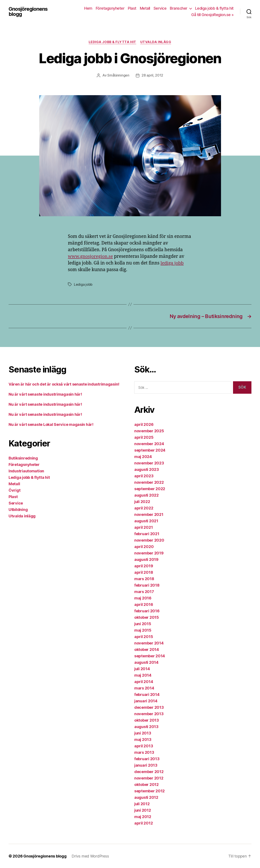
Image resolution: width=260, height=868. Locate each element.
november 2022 (149, 482)
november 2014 (149, 643)
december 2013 (149, 707)
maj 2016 (143, 598)
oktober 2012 (146, 784)
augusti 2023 (147, 469)
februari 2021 (147, 534)
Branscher (179, 8)
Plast (132, 8)
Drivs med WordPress (90, 856)
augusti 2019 (146, 559)
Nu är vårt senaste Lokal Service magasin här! (51, 424)
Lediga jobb (83, 284)
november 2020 (149, 540)
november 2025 (149, 431)
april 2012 (143, 823)
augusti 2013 (146, 726)
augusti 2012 (146, 797)
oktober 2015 (147, 617)
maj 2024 (143, 456)
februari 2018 (147, 585)
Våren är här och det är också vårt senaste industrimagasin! (64, 384)
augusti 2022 (146, 495)
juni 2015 (143, 624)
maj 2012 (143, 816)
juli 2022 (142, 501)
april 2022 (144, 508)
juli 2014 (142, 669)
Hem (88, 8)
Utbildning (18, 509)
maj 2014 (143, 675)
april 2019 (144, 566)
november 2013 (149, 714)
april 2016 (144, 604)
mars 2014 (144, 688)
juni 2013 (143, 733)
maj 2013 (143, 739)
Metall (145, 8)
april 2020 (144, 546)
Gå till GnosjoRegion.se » (212, 15)
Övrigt (14, 490)
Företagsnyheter (110, 8)
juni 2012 (143, 810)
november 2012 (149, 778)
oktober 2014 (147, 649)
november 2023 (149, 463)
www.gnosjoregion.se (91, 256)
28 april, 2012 (152, 75)
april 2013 (144, 746)
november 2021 (149, 514)
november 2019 (149, 553)
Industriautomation (26, 471)
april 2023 (144, 476)
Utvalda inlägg (156, 42)
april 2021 (143, 527)
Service (160, 8)
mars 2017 (144, 591)
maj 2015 (143, 630)
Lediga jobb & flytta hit (214, 8)
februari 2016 (147, 611)
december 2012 (149, 771)
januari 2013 (146, 765)
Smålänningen (118, 75)
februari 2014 (147, 694)
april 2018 (144, 572)
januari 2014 (146, 701)
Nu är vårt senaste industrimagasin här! (45, 394)
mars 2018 (144, 579)
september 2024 (150, 450)
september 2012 (149, 791)
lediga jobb (172, 263)
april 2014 (144, 681)
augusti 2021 (146, 521)
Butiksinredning (23, 458)
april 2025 (144, 437)
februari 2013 (147, 759)
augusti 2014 (146, 662)
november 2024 (149, 444)
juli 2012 (142, 804)
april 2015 (144, 636)
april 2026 (144, 424)
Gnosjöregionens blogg (28, 12)
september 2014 (150, 656)
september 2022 (150, 489)
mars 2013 (144, 752)
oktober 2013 (147, 720)
